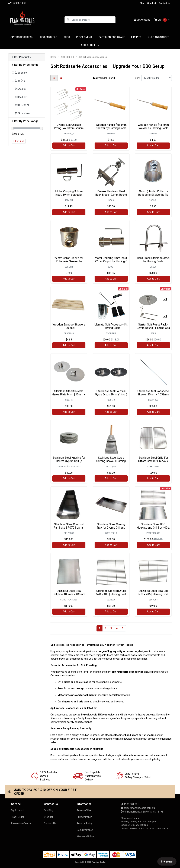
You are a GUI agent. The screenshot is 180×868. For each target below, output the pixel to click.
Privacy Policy (84, 817)
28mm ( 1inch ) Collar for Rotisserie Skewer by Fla (153, 193)
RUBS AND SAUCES (159, 37)
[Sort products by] (157, 78)
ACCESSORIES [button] (89, 45)
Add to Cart (69, 145)
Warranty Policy (85, 836)
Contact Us (165, 3)
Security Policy (85, 830)
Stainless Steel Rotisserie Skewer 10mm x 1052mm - (153, 394)
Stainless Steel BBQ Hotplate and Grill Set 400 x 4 (153, 528)
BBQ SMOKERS (49, 37)
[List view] (61, 78)
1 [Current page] (99, 628)
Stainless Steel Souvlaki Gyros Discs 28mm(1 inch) (111, 393)
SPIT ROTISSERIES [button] (21, 37)
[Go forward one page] (123, 628)
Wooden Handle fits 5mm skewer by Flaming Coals (111, 126)
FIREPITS (136, 37)
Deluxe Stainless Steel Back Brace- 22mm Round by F (111, 195)
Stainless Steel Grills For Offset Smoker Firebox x (153, 459)
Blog (142, 3)
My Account (18, 810)
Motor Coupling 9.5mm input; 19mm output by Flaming (69, 195)
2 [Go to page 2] (105, 628)
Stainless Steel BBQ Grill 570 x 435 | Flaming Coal (153, 593)
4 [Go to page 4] (117, 628)
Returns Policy (85, 823)
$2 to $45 (18, 81)
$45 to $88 (19, 89)
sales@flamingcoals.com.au (138, 808)
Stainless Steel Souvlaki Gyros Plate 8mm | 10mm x (69, 393)
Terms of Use (84, 810)
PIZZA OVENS (84, 37)
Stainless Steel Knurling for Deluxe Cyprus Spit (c (69, 459)
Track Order (18, 817)
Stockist (152, 3)
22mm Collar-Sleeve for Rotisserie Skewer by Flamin (69, 261)
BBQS (67, 37)
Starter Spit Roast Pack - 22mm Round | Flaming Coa (153, 326)
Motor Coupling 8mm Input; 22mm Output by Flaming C (111, 260)
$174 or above (21, 113)
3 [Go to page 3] (111, 628)
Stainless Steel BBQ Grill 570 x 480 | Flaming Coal (111, 593)
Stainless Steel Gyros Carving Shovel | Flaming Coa (111, 461)
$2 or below (20, 73)
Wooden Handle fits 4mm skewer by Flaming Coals (153, 126)
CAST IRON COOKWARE (112, 37)
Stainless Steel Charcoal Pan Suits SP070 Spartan (69, 526)
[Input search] (93, 20)
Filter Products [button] (21, 57)
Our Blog (49, 810)
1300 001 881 (130, 804)
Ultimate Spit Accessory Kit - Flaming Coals (111, 326)
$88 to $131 (20, 97)
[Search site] (68, 20)
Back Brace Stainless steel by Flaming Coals (153, 260)
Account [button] (142, 20)
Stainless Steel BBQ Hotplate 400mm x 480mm (69, 593)
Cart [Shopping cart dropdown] (161, 20)
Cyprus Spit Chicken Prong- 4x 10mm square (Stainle (69, 128)
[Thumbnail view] (54, 78)
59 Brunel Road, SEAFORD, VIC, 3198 (142, 812)
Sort (137, 78)
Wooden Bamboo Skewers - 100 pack (69, 326)
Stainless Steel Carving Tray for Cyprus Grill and (111, 526)
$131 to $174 (21, 105)
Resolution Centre (21, 823)
